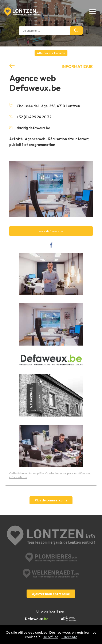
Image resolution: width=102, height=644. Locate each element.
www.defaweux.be (51, 231)
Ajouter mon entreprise (51, 594)
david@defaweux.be (30, 128)
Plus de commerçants (51, 500)
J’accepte (69, 637)
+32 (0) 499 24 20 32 (30, 117)
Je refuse (51, 637)
